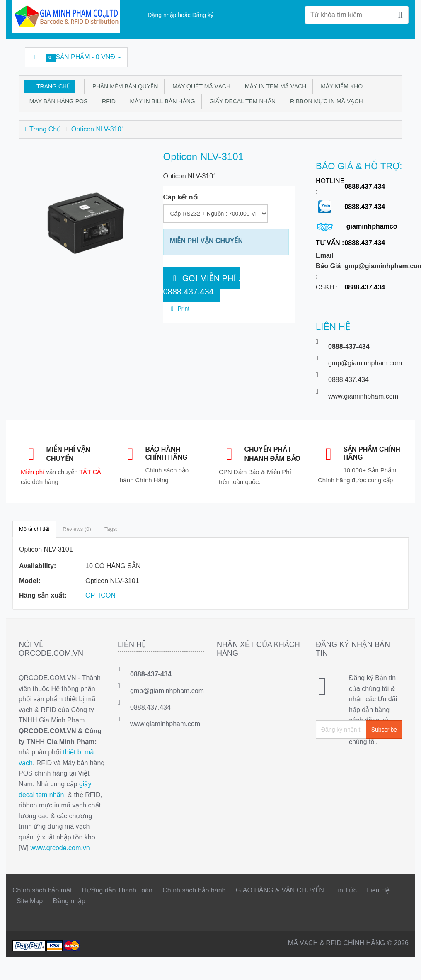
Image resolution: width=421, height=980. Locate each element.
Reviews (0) (77, 529)
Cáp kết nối (181, 197)
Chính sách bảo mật (42, 890)
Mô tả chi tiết (34, 529)
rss (334, 53)
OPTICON (100, 595)
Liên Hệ (378, 890)
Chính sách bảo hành (194, 890)
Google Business (353, 53)
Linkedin (315, 53)
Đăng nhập (69, 901)
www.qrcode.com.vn (60, 848)
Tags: (111, 529)
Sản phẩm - (76, 58)
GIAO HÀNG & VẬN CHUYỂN (280, 890)
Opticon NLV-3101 (98, 129)
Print (179, 309)
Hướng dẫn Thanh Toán (117, 890)
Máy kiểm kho (340, 86)
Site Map (30, 901)
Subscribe (384, 730)
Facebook (277, 53)
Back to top (407, 967)
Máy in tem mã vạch (274, 86)
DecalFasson (372, 53)
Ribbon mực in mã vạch (325, 101)
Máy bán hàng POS (57, 101)
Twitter (296, 53)
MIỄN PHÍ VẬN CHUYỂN (206, 241)
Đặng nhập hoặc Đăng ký (180, 15)
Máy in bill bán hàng (161, 101)
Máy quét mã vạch (200, 86)
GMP (390, 53)
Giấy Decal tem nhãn (241, 101)
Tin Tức (345, 890)
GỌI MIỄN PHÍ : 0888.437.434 (202, 285)
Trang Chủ (54, 86)
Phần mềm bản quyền (123, 86)
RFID (107, 101)
